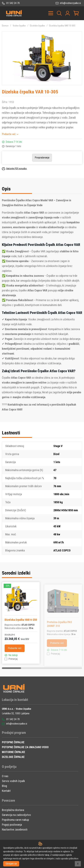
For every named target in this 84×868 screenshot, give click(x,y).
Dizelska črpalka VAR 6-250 (21, 620)
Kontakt (6, 791)
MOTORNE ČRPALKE (13, 752)
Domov (5, 26)
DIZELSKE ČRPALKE (13, 757)
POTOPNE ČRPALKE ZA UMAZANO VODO (25, 747)
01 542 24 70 (11, 3)
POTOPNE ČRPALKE (13, 742)
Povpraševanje (42, 158)
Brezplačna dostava (13, 810)
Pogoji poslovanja (12, 825)
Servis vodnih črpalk (13, 781)
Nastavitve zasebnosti (15, 829)
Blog (4, 786)
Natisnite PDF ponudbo (14, 169)
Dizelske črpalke (37, 26)
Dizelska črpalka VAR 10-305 (62, 26)
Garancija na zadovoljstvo (16, 815)
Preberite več (9, 134)
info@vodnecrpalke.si (68, 3)
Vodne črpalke (19, 26)
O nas (5, 776)
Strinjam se (11, 864)
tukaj (47, 855)
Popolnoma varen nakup (15, 820)
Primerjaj (13, 659)
